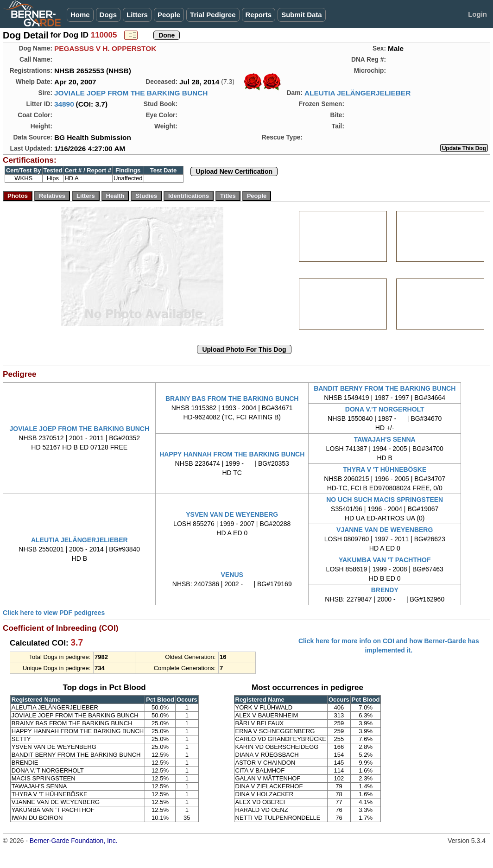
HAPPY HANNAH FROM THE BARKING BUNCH (232, 454)
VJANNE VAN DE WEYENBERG (385, 530)
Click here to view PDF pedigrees (54, 613)
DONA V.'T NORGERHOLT (385, 409)
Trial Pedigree (213, 15)
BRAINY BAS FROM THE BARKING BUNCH (232, 399)
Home (80, 15)
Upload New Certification (234, 171)
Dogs (108, 15)
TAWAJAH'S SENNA (385, 439)
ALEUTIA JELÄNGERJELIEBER (357, 93)
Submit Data (302, 15)
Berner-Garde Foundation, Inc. (74, 841)
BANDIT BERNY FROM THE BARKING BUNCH (385, 388)
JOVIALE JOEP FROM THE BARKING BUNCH (131, 93)
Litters (137, 15)
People (169, 15)
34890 (64, 104)
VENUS (232, 575)
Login (477, 14)
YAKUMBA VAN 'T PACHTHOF (385, 560)
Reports (259, 15)
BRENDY (385, 590)
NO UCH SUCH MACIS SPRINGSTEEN (385, 500)
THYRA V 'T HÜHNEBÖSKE (385, 469)
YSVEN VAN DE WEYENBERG (232, 514)
